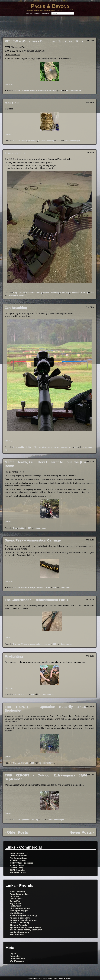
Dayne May (15, 901)
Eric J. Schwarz (66, 978)
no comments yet (74, 90)
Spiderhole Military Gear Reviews (25, 927)
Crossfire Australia (19, 856)
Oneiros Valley (17, 868)
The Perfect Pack (18, 872)
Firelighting (14, 656)
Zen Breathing (16, 308)
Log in (13, 954)
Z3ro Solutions (17, 935)
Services (37, 13)
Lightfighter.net (17, 913)
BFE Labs (14, 896)
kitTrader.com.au (18, 860)
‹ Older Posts (16, 832)
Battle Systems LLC (19, 853)
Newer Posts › (82, 832)
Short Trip (51, 90)
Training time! (16, 153)
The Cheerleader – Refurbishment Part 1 (37, 600)
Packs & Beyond (50, 6)
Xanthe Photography (20, 932)
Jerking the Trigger (19, 911)
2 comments (41, 528)
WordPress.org (17, 961)
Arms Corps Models (19, 894)
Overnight (33, 141)
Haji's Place (15, 903)
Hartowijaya (15, 906)
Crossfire (25, 90)
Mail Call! (12, 103)
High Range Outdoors (20, 908)
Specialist (75, 293)
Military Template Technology (24, 915)
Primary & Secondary (20, 918)
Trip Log (84, 293)
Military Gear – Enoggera (22, 863)
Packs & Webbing (38, 90)
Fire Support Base (18, 858)
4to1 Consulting (17, 891)
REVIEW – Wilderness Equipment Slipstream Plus (44, 41)
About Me (29, 13)
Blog (15, 293)
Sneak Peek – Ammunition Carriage (33, 540)
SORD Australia (17, 870)
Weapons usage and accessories (57, 447)
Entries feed (16, 956)
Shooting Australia (19, 925)
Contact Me (45, 13)
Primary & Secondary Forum (23, 920)
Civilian (16, 90)
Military (24, 141)
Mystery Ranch (17, 865)
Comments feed (17, 958)
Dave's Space (16, 899)
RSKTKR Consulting (19, 923)
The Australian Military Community (26, 930)
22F (60, 90)
